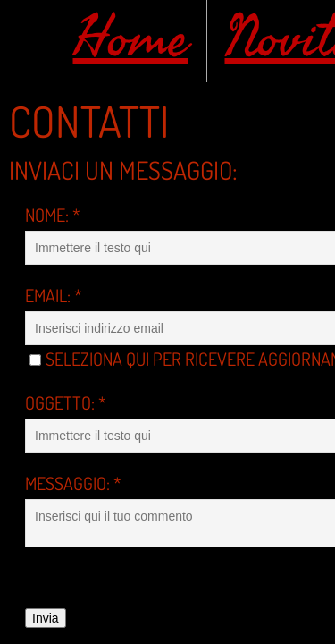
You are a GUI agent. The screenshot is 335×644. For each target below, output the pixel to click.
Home (131, 39)
